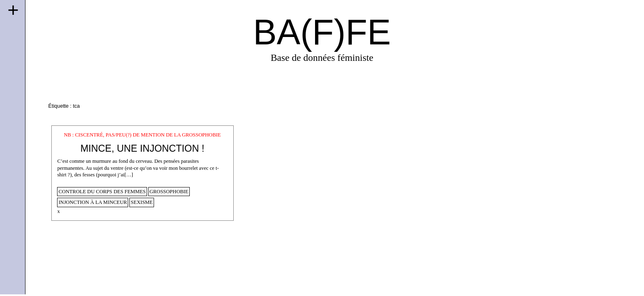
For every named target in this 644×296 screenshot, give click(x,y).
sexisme (142, 202)
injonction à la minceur (93, 202)
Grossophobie (169, 192)
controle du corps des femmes (102, 192)
